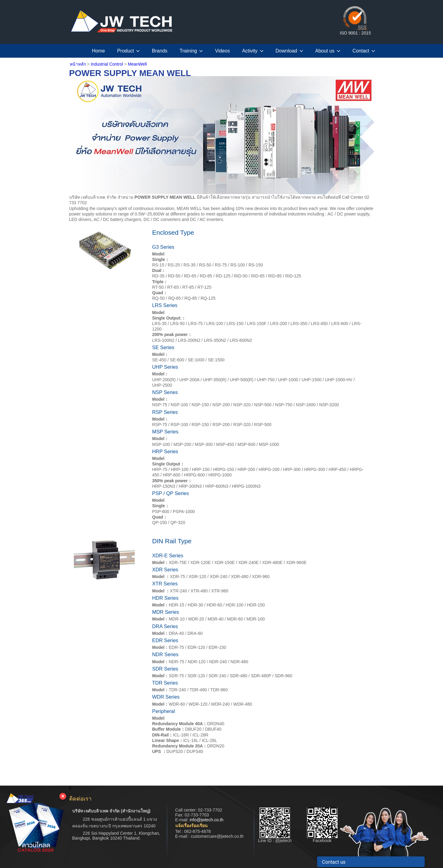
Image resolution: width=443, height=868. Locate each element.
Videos (222, 51)
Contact (364, 51)
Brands (160, 51)
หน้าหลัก (78, 64)
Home (99, 51)
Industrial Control (107, 64)
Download (289, 51)
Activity (253, 51)
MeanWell (137, 64)
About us (328, 51)
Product (128, 51)
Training (191, 51)
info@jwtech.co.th (207, 820)
